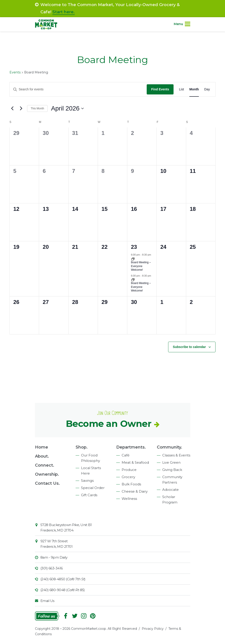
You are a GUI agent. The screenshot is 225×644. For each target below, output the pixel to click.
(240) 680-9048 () (63, 590)
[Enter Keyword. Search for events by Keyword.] (78, 89)
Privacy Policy (153, 629)
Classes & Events (176, 455)
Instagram (84, 616)
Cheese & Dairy (135, 491)
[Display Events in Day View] (207, 89)
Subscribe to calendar (189, 347)
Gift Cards (89, 495)
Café (126, 455)
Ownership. (47, 474)
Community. (169, 447)
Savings (87, 481)
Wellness (129, 499)
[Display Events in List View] (181, 89)
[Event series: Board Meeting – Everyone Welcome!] (133, 280)
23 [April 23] (134, 247)
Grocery (128, 477)
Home (42, 447)
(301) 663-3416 (52, 568)
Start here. (64, 12)
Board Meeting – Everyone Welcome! (141, 266)
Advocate (170, 490)
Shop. (82, 447)
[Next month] (21, 108)
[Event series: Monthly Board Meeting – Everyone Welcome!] (133, 259)
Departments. (131, 447)
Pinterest (93, 616)
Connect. (45, 465)
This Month (37, 108)
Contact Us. (47, 483)
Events (15, 72)
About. (42, 456)
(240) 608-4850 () (63, 579)
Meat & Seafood (135, 462)
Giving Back (172, 470)
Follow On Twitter (75, 616)
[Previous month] (12, 108)
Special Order (93, 488)
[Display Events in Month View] (194, 89)
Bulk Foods (131, 484)
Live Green (171, 462)
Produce (129, 470)
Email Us (47, 601)
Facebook (66, 616)
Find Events (160, 89)
